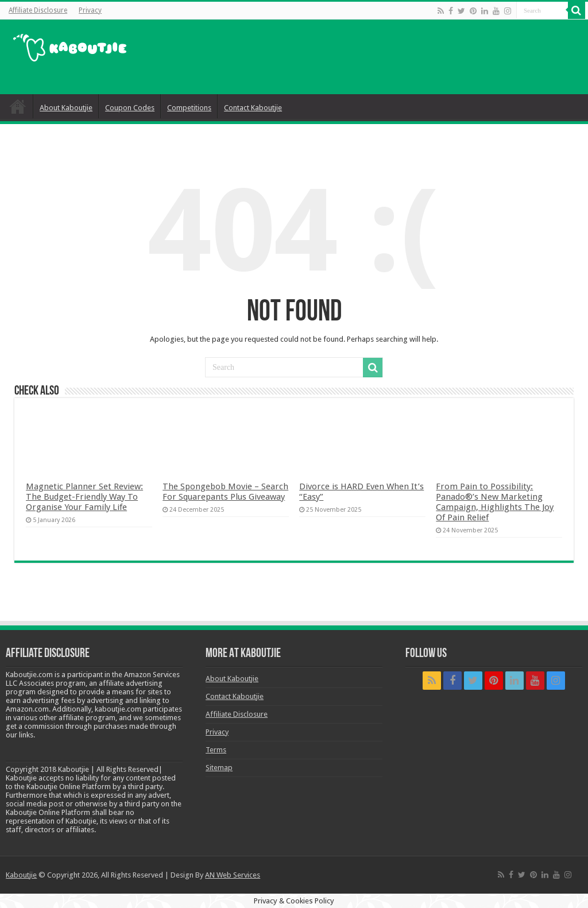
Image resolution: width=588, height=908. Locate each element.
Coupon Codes (130, 108)
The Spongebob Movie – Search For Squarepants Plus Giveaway (225, 492)
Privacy (90, 10)
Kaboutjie (21, 875)
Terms (216, 750)
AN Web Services (233, 875)
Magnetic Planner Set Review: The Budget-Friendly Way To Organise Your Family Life (84, 497)
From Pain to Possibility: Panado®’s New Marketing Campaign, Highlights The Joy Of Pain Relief (495, 502)
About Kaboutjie (66, 108)
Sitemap (219, 768)
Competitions (189, 108)
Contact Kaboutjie (253, 108)
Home (18, 106)
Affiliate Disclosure (38, 10)
